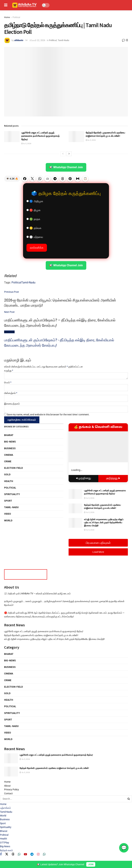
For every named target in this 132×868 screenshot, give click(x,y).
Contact (8, 793)
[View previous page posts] (63, 154)
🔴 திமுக (34, 210)
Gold (7, 474)
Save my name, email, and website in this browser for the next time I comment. (48, 415)
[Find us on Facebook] (1, 854)
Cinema (9, 455)
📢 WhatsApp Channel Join (66, 167)
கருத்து (9, 371)
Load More (98, 552)
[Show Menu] (6, 5)
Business (10, 448)
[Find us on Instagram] (38, 854)
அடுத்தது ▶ (113, 478)
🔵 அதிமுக (35, 201)
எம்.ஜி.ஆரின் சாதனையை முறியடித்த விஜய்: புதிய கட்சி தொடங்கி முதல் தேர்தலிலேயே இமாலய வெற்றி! (104, 522)
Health (9, 481)
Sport (8, 501)
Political (16, 17)
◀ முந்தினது (83, 478)
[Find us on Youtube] (25, 854)
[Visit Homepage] (25, 5)
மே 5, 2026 (26, 144)
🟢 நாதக (33, 219)
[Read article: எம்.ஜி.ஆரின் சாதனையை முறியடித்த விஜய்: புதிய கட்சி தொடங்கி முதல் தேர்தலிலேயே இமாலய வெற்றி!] (75, 523)
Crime (8, 461)
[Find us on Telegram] (32, 854)
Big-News (10, 442)
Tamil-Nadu (63, 40)
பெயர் (8, 382)
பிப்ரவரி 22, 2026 (37, 40)
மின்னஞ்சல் (11, 393)
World (8, 520)
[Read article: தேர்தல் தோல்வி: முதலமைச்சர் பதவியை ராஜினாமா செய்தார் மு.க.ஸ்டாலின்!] (76, 137)
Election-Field (13, 468)
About (7, 786)
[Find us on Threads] (13, 854)
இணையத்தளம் (12, 404)
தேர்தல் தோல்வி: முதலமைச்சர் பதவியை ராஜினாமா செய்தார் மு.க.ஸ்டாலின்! (105, 134)
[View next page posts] (69, 154)
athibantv (19, 40)
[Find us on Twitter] (7, 854)
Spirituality (12, 494)
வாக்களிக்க (37, 248)
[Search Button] (129, 799)
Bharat (9, 435)
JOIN (91, 864)
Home (7, 17)
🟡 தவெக (34, 228)
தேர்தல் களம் (6, 850)
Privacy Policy (12, 789)
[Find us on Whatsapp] (19, 854)
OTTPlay (5, 843)
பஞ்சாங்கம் (5, 808)
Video (8, 514)
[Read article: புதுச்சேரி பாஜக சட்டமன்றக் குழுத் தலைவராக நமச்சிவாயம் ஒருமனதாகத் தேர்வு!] (12, 137)
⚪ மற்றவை (35, 237)
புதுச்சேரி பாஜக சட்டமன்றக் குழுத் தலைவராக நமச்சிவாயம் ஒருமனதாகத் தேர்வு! (40, 136)
